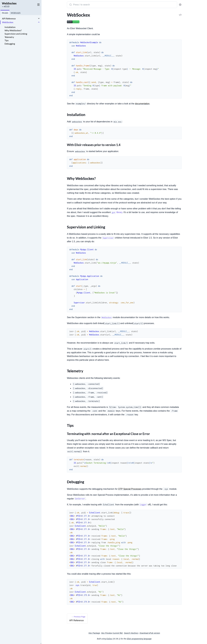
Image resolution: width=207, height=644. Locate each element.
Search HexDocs (131, 633)
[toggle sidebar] (38, 4)
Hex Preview (107, 633)
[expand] (39, 19)
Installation (10, 27)
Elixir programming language (139, 639)
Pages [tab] (5, 13)
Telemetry (9, 37)
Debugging (10, 44)
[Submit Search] (70, 5)
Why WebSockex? (13, 30)
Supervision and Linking (16, 34)
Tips (7, 40)
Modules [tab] (16, 13)
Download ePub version (150, 633)
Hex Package (94, 633)
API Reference (9, 18)
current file (118, 633)
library (117, 212)
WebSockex (9, 3)
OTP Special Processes (130, 489)
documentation (142, 104)
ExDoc (109, 639)
